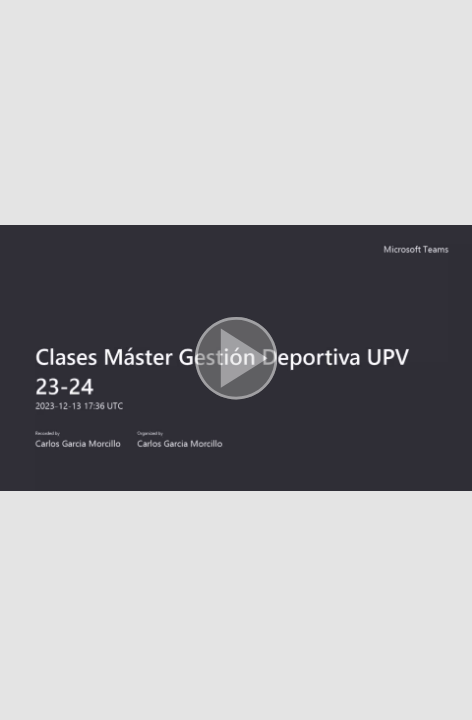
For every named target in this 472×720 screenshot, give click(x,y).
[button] (236, 360)
